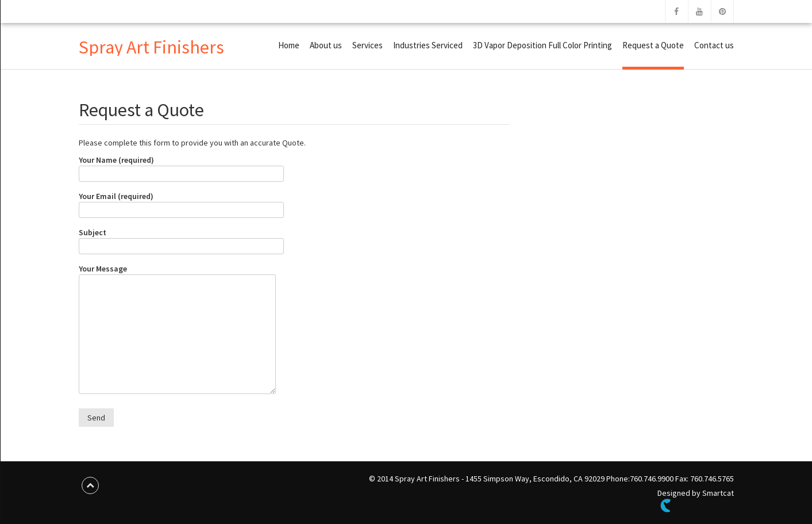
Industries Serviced (428, 45)
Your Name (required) (181, 167)
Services (367, 45)
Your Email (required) (181, 203)
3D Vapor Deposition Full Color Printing (542, 45)
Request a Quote (653, 45)
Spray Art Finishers (151, 47)
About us (326, 45)
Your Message (177, 330)
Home (289, 45)
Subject (181, 239)
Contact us (714, 45)
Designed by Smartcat (696, 500)
